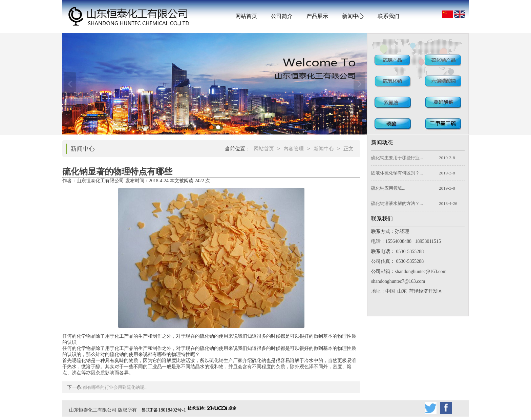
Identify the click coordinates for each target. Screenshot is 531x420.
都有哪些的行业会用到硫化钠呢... (115, 387)
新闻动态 (382, 142)
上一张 (70, 84)
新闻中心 (353, 16)
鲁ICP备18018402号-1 (164, 410)
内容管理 (294, 149)
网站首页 (246, 16)
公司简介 (282, 16)
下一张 (359, 84)
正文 (348, 149)
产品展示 (317, 16)
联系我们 (388, 16)
